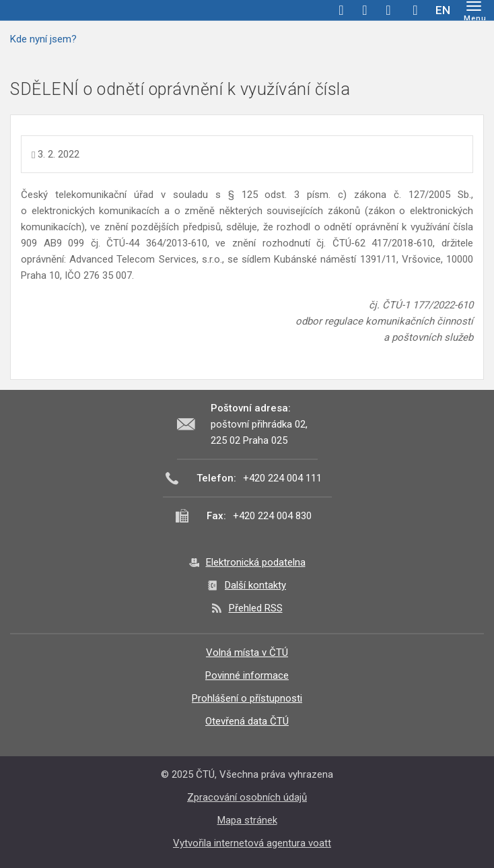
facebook (341, 10)
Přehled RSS (256, 608)
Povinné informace (247, 675)
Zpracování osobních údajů (247, 797)
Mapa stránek (247, 820)
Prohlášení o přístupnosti (247, 698)
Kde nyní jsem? (43, 39)
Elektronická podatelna (256, 562)
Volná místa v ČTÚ (247, 653)
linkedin (388, 10)
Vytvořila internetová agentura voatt (252, 843)
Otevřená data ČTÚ (247, 721)
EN (443, 10)
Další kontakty (255, 585)
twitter (365, 10)
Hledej (415, 10)
